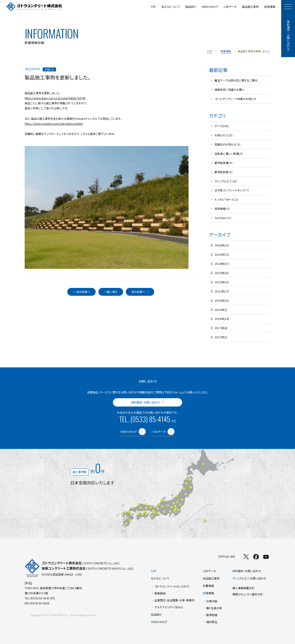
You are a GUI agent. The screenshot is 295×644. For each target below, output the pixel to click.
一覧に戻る (111, 292)
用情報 (208, 593)
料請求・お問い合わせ (247, 571)
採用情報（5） (222, 209)
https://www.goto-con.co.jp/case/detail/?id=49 (55, 98)
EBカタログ (159, 622)
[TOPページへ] (34, 7)
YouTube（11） (223, 218)
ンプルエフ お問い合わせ (249, 578)
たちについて (160, 578)
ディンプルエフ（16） (226, 181)
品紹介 (156, 614)
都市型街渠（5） (224, 172)
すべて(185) (222, 126)
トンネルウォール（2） (227, 199)
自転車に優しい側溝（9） (229, 154)
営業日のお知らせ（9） (228, 144)
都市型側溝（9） (224, 163)
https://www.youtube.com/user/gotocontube (54, 124)
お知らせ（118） (224, 135)
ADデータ (209, 571)
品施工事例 (211, 578)
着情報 (208, 586)
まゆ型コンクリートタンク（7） (232, 190)
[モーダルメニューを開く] (288, 7)
